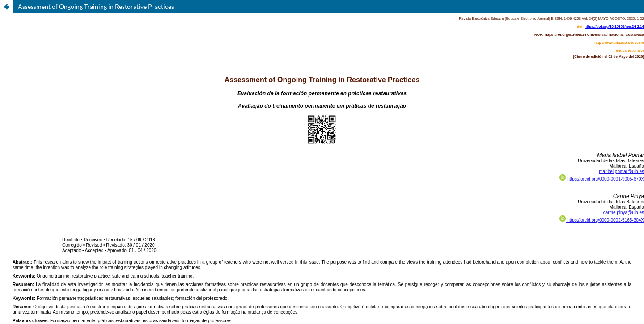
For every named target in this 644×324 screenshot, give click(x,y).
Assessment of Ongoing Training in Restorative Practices (96, 6)
